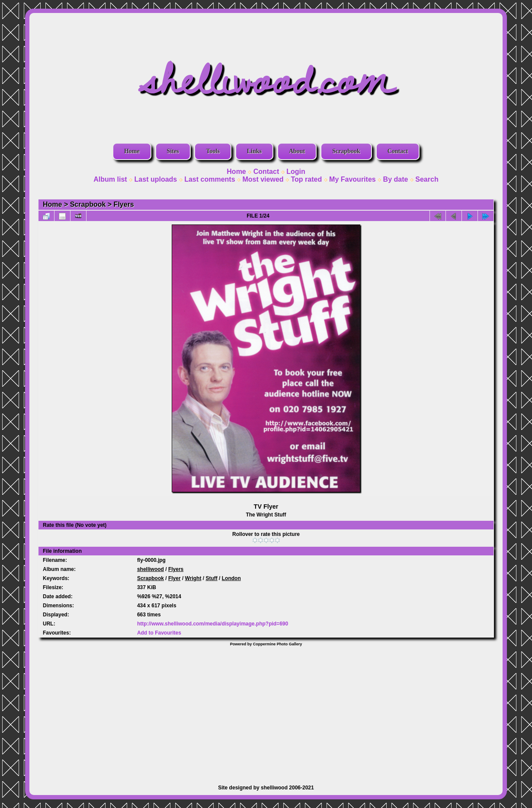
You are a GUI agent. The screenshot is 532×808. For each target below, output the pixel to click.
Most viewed (263, 179)
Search (427, 179)
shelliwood (151, 569)
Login (296, 172)
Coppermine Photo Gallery (278, 644)
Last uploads (156, 179)
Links (254, 151)
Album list (110, 179)
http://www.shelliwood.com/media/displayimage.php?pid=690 (213, 624)
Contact (398, 151)
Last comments (210, 179)
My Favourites (353, 179)
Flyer (175, 578)
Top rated (306, 179)
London (231, 578)
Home (132, 151)
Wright (193, 578)
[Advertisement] (266, 711)
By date (396, 179)
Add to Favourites (159, 633)
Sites (173, 151)
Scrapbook (346, 151)
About (297, 151)
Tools (213, 151)
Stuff (211, 578)
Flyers (124, 204)
